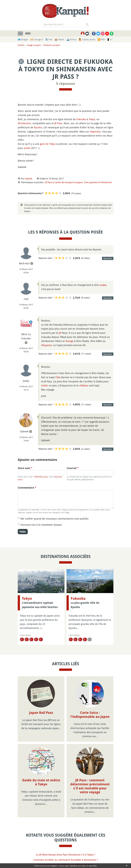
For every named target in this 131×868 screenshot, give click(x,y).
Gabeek (28, 179)
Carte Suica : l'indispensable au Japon (90, 715)
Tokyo (92, 119)
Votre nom (25, 468)
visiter (45, 385)
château (84, 385)
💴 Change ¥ (37, 39)
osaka (103, 285)
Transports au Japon (52, 45)
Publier (23, 532)
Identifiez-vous (41, 477)
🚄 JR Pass (71, 39)
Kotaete (21, 45)
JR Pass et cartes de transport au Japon (64, 182)
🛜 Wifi (101, 39)
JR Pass (58, 123)
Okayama (47, 345)
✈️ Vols (49, 39)
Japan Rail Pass (41, 713)
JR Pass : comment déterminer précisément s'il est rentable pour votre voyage (90, 786)
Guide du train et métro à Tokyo (41, 782)
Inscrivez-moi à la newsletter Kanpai (41, 525)
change (69, 341)
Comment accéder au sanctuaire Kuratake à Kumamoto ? (66, 860)
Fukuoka (81, 119)
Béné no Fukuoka (26, 336)
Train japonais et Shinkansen (98, 182)
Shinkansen (24, 123)
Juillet (27, 148)
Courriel (73, 468)
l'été (58, 377)
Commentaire (27, 488)
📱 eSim (111, 39)
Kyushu (38, 127)
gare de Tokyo (48, 144)
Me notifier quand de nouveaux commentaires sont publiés (54, 519)
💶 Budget (23, 39)
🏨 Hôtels (59, 39)
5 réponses (66, 84)
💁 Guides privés (87, 39)
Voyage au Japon (34, 45)
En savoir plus (92, 866)
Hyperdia (95, 132)
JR (60, 333)
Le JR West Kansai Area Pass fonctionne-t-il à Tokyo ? (66, 855)
